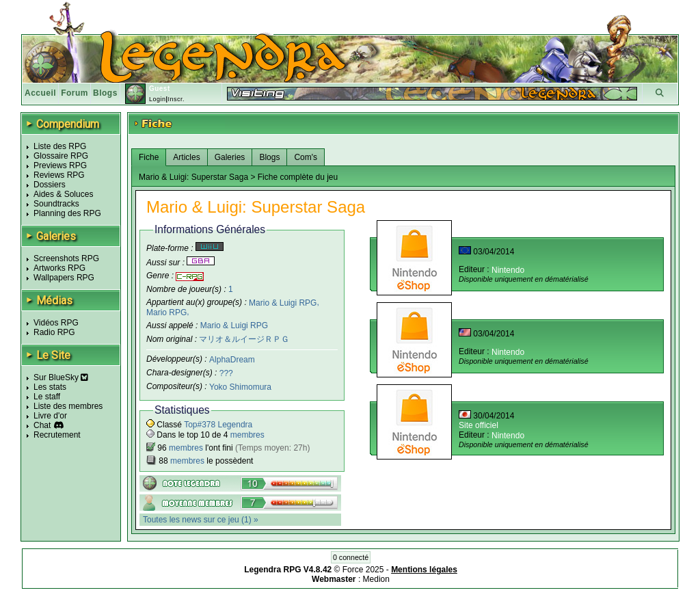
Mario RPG (166, 312)
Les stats (50, 387)
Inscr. (176, 99)
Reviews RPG (59, 175)
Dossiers (50, 185)
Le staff (47, 397)
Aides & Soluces (63, 194)
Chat (42, 425)
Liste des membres (68, 406)
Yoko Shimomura (240, 387)
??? (226, 373)
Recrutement (57, 435)
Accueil (40, 93)
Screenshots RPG (66, 258)
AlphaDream (232, 360)
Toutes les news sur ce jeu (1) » (201, 520)
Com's (306, 157)
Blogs (105, 93)
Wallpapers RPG (64, 278)
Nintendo (508, 270)
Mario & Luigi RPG (283, 302)
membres (247, 435)
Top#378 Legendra (218, 425)
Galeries (230, 157)
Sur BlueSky (61, 377)
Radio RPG (54, 332)
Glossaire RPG (61, 156)
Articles (186, 157)
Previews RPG (60, 165)
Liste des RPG (60, 146)
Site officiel (479, 425)
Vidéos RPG (56, 323)
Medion (376, 579)
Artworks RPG (59, 268)
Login (158, 99)
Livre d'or (50, 416)
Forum (75, 93)
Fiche (149, 157)
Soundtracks (56, 204)
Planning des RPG (67, 213)
